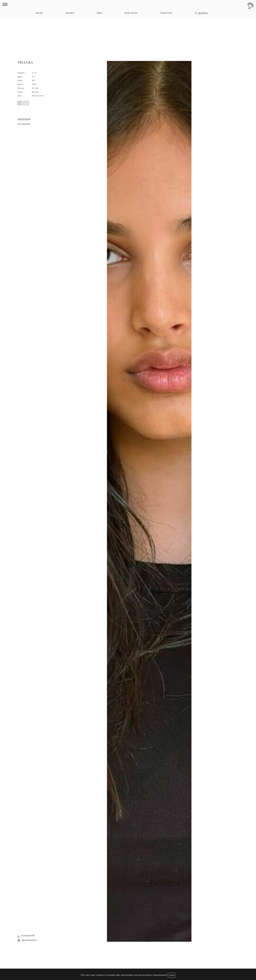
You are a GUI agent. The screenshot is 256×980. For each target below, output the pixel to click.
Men (100, 13)
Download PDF (27, 936)
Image (40, 13)
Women (70, 13)
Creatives (166, 13)
